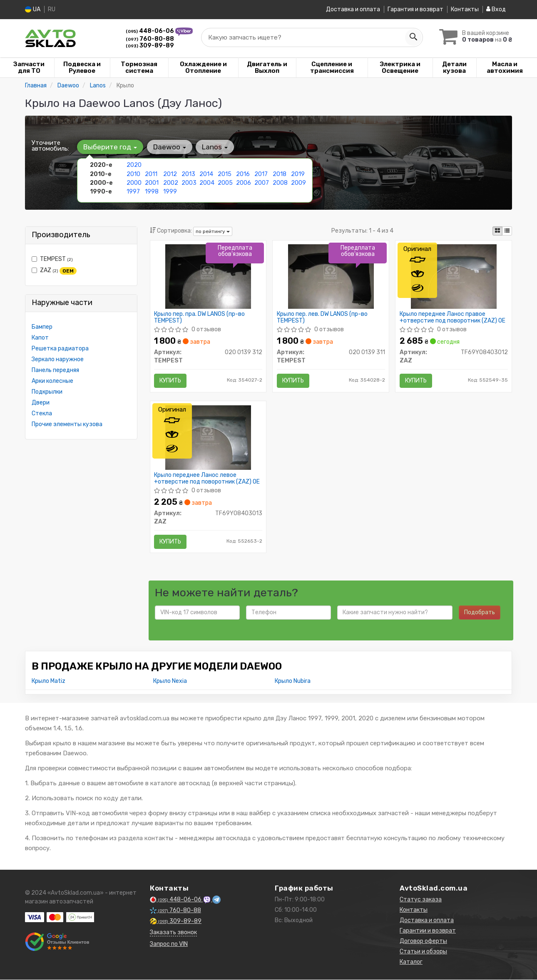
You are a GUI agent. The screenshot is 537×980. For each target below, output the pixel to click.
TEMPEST (52, 259)
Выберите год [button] (110, 147)
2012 (170, 174)
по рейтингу (213, 231)
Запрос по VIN (169, 944)
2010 (133, 174)
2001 (152, 182)
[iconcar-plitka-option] (497, 231)
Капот (40, 338)
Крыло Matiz (48, 681)
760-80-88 (150, 38)
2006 (244, 182)
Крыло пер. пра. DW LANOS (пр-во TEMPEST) (200, 317)
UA (33, 9)
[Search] (413, 37)
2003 (189, 182)
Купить (171, 381)
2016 (243, 174)
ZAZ (54, 270)
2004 (207, 182)
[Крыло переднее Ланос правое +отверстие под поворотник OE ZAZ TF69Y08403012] (454, 276)
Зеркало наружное (58, 359)
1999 (170, 191)
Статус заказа (421, 900)
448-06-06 (150, 31)
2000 (134, 182)
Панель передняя (55, 370)
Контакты (465, 9)
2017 (261, 174)
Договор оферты (423, 942)
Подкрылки (47, 392)
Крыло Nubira (293, 681)
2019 (298, 174)
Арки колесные (52, 381)
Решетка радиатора (60, 349)
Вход (496, 9)
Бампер (42, 327)
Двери (41, 403)
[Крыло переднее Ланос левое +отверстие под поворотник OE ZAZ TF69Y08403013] (208, 437)
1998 (152, 191)
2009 (298, 182)
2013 (188, 174)
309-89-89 (150, 45)
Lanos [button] (214, 147)
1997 (133, 191)
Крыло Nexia (170, 681)
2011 (151, 174)
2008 (280, 182)
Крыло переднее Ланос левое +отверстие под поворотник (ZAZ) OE (207, 478)
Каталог (411, 962)
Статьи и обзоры (423, 952)
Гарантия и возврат (415, 9)
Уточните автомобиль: (50, 146)
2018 (280, 174)
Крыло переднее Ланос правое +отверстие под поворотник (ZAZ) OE (452, 317)
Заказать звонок (173, 933)
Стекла (42, 413)
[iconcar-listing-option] (507, 231)
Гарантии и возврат (428, 931)
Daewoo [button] (169, 147)
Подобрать (480, 613)
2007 (262, 182)
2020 (134, 165)
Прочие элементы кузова (67, 424)
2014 (206, 174)
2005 (225, 182)
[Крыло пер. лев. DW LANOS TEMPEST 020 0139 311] (331, 276)
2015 (225, 174)
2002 (171, 182)
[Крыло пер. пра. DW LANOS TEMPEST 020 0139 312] (208, 276)
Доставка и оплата (353, 9)
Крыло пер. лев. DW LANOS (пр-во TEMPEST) (322, 317)
